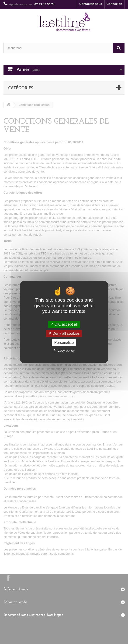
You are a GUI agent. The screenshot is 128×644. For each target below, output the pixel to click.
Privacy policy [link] (64, 350)
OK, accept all (64, 324)
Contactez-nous (91, 4)
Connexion (114, 4)
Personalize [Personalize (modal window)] (64, 343)
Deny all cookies (64, 333)
